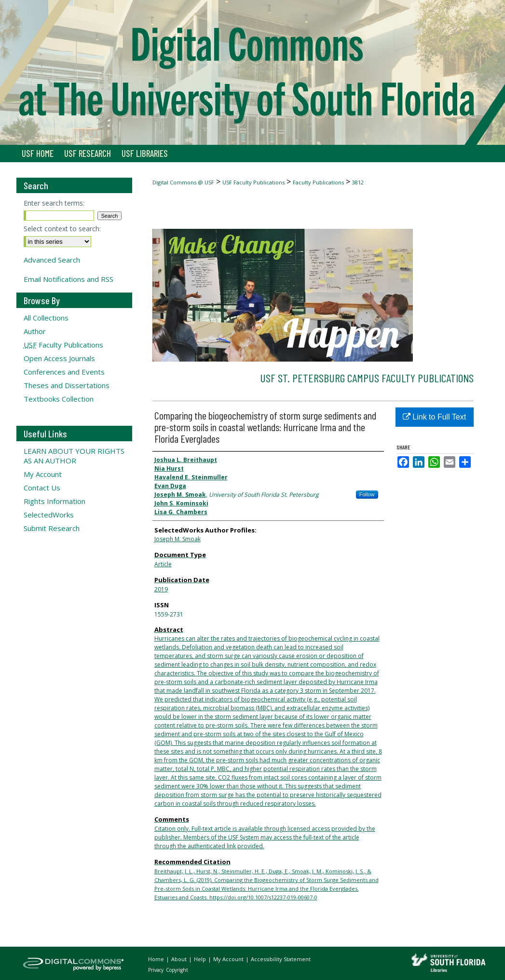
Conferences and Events (64, 372)
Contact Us (42, 488)
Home (157, 959)
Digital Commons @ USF (183, 182)
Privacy (157, 970)
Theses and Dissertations (67, 385)
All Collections (46, 318)
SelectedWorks (49, 515)
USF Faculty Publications (253, 182)
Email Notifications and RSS (68, 279)
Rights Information (55, 501)
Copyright (177, 970)
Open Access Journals (59, 358)
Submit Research (52, 528)
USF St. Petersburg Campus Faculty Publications (367, 378)
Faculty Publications (318, 182)
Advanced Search (52, 260)
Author (35, 331)
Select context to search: (62, 229)
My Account (43, 474)
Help (201, 959)
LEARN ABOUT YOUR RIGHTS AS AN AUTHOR (74, 456)
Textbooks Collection (59, 399)
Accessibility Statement (281, 959)
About (180, 959)
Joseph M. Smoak (177, 539)
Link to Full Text (434, 417)
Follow (367, 494)
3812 (358, 182)
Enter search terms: (54, 203)
